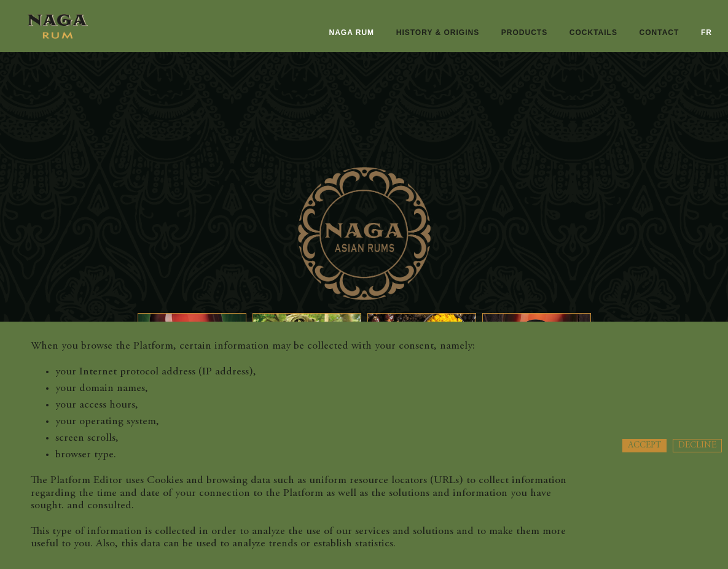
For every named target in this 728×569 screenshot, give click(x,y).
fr (706, 33)
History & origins (438, 33)
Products (524, 33)
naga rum (352, 33)
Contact (660, 33)
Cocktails (593, 33)
